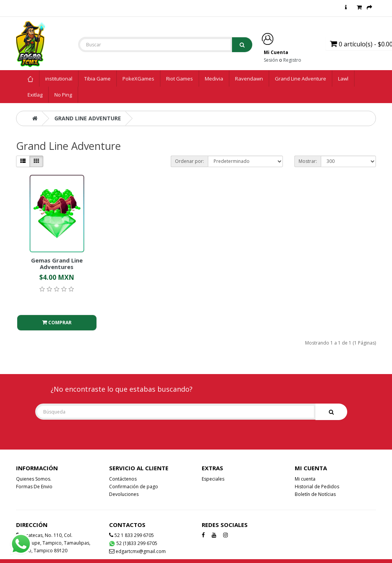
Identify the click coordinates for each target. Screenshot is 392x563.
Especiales (213, 479)
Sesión (271, 60)
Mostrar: (308, 161)
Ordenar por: (189, 161)
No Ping (63, 95)
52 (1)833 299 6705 (133, 543)
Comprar (57, 323)
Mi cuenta (305, 479)
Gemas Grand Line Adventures (57, 263)
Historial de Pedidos (317, 487)
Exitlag (35, 95)
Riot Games (180, 79)
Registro (292, 60)
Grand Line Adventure (301, 79)
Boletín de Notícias (315, 494)
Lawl (343, 79)
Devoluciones (124, 494)
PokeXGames (138, 79)
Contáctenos (123, 479)
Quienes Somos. (34, 479)
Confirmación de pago (134, 487)
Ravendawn (249, 79)
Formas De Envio (34, 487)
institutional (59, 79)
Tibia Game (97, 79)
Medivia (214, 79)
